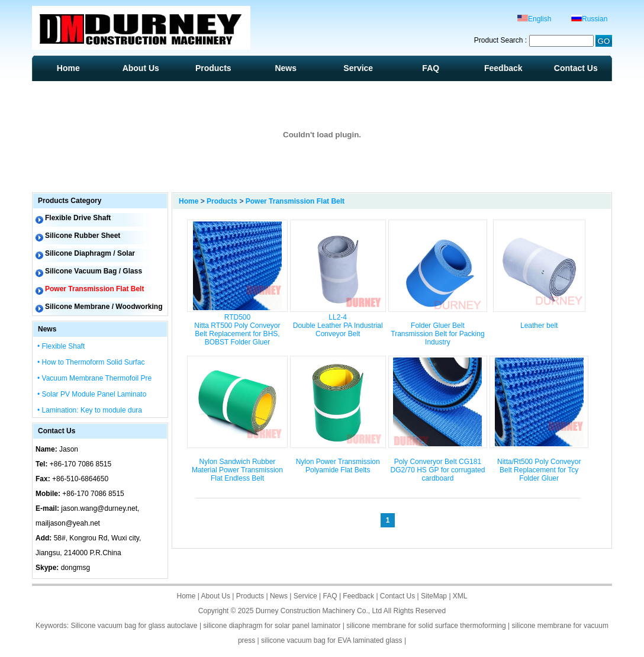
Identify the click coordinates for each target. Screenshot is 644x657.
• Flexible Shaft (61, 346)
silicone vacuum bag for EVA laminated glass (332, 640)
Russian (589, 19)
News (286, 68)
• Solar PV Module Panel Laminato (92, 394)
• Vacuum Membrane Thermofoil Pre (94, 378)
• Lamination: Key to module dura (90, 410)
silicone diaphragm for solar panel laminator (272, 626)
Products (213, 68)
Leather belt (539, 326)
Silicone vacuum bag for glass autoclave (134, 626)
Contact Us (576, 68)
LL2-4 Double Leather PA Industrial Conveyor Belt (338, 326)
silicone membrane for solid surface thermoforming (426, 626)
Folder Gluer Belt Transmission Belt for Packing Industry (437, 334)
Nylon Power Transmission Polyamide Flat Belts (338, 466)
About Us (141, 68)
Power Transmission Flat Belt (295, 201)
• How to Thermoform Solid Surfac (91, 362)
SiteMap (434, 596)
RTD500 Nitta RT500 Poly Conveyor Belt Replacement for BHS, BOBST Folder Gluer (237, 330)
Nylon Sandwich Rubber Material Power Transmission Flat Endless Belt (237, 470)
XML (460, 596)
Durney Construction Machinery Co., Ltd (319, 611)
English (534, 19)
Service (358, 68)
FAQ (431, 68)
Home (68, 68)
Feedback (503, 68)
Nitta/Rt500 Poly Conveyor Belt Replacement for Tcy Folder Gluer (539, 470)
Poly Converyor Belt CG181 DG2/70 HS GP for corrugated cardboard (437, 470)
